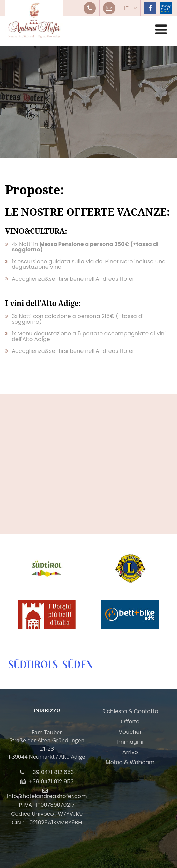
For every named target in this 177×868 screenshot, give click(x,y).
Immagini (130, 742)
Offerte (130, 722)
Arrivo (130, 752)
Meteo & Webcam (130, 762)
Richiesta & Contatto (130, 711)
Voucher (130, 732)
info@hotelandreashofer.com (47, 796)
